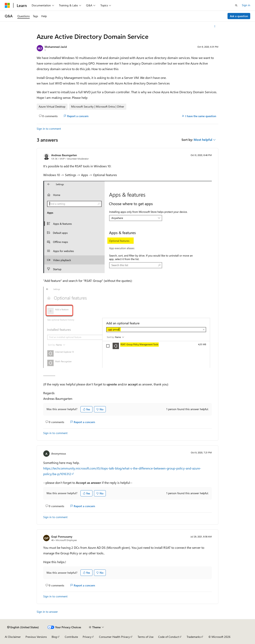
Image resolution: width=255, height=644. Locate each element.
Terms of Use (146, 637)
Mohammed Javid (56, 47)
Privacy (87, 637)
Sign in (246, 5)
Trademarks (194, 637)
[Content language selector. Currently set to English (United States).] (23, 627)
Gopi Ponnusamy (62, 537)
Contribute (71, 637)
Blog (54, 637)
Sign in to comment (49, 129)
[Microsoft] (7, 5)
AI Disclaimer (13, 637)
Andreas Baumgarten (64, 155)
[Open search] (236, 5)
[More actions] (215, 26)
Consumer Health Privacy (114, 637)
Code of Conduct (169, 637)
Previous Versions (36, 637)
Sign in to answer (47, 612)
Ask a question (239, 16)
